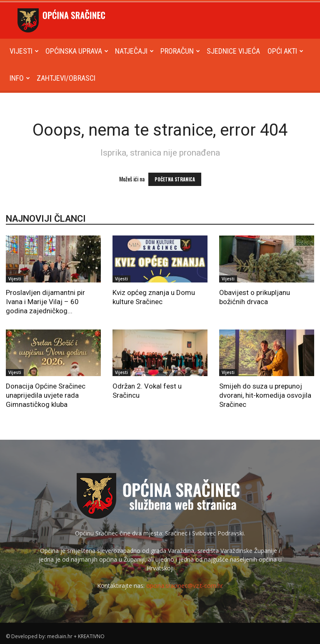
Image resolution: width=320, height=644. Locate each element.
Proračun (180, 51)
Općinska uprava (77, 51)
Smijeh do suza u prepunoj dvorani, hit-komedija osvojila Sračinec (265, 395)
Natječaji (134, 51)
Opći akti (285, 51)
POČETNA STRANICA (175, 179)
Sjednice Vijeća (233, 51)
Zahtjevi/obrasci (66, 78)
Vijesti (24, 51)
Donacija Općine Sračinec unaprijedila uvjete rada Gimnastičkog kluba (46, 395)
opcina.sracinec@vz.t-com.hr (185, 586)
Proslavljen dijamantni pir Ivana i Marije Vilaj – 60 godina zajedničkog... (45, 302)
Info (20, 78)
